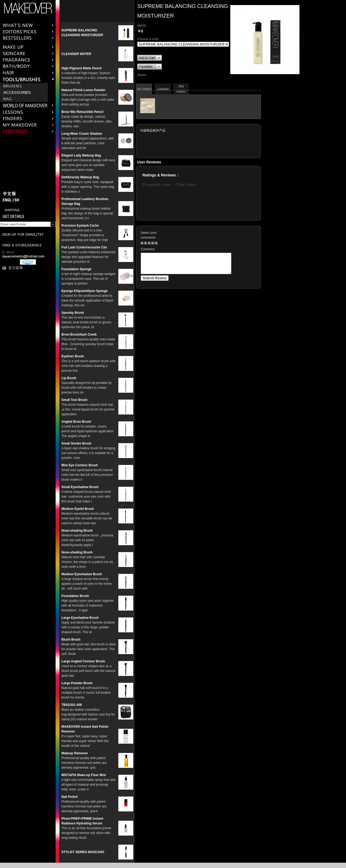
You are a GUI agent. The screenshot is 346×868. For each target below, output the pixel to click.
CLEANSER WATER (76, 54)
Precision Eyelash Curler (80, 226)
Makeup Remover (75, 753)
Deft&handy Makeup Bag (80, 177)
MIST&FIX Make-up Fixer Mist (84, 775)
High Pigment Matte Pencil (82, 68)
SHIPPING (12, 210)
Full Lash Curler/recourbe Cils (84, 247)
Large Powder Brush (77, 683)
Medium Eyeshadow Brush (82, 574)
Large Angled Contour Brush (83, 661)
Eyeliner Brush (73, 356)
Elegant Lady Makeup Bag (81, 155)
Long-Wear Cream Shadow (82, 134)
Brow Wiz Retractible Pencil (82, 112)
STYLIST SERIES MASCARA (83, 852)
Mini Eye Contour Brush (80, 465)
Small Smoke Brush (76, 443)
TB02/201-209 (72, 705)
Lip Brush (69, 378)
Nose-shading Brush (77, 531)
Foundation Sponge (76, 269)
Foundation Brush (75, 596)
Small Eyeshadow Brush (80, 487)
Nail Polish (70, 797)
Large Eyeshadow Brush (80, 618)
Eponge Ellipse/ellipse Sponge (85, 291)
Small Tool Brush (74, 400)
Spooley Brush (73, 313)
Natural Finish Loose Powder (83, 90)
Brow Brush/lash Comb (79, 335)
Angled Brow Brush (76, 422)
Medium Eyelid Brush (78, 509)
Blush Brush (71, 640)
